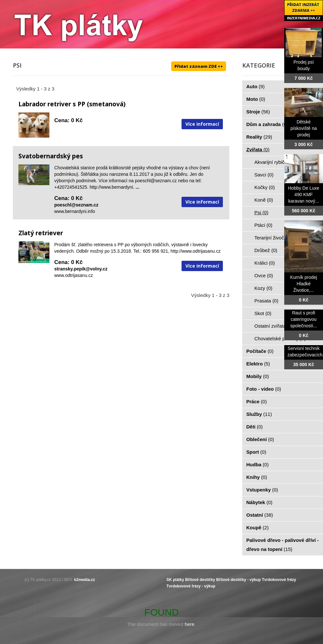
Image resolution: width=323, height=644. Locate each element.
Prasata (266, 301)
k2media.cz (85, 580)
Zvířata (258, 149)
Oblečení (260, 439)
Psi (261, 212)
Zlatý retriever (41, 233)
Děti (255, 427)
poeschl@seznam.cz (76, 205)
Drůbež (266, 250)
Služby (259, 414)
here (190, 624)
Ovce (264, 275)
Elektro (258, 364)
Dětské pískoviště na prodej (304, 128)
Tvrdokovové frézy (279, 580)
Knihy (257, 477)
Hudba (258, 465)
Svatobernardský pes (51, 156)
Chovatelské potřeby (280, 338)
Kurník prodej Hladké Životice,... (303, 284)
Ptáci (264, 225)
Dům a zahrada (267, 124)
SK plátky (175, 580)
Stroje (258, 112)
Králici (265, 263)
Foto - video (264, 389)
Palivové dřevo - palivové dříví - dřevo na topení (283, 545)
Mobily (258, 376)
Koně (264, 200)
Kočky (265, 187)
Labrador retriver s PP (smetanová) (72, 104)
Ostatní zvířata (274, 326)
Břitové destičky (200, 580)
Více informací (202, 124)
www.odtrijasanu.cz (74, 275)
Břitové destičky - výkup (238, 580)
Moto (256, 99)
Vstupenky (262, 490)
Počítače (260, 351)
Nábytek (260, 502)
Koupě (258, 528)
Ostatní (260, 515)
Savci (264, 175)
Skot (263, 313)
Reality (259, 137)
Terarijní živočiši (275, 238)
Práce (257, 401)
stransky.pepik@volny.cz (81, 269)
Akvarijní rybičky (276, 162)
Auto (256, 86)
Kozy (264, 288)
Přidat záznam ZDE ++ (199, 66)
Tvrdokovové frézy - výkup (191, 586)
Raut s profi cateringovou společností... (304, 319)
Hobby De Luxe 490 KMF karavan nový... (304, 195)
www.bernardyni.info (75, 211)
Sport (256, 452)
